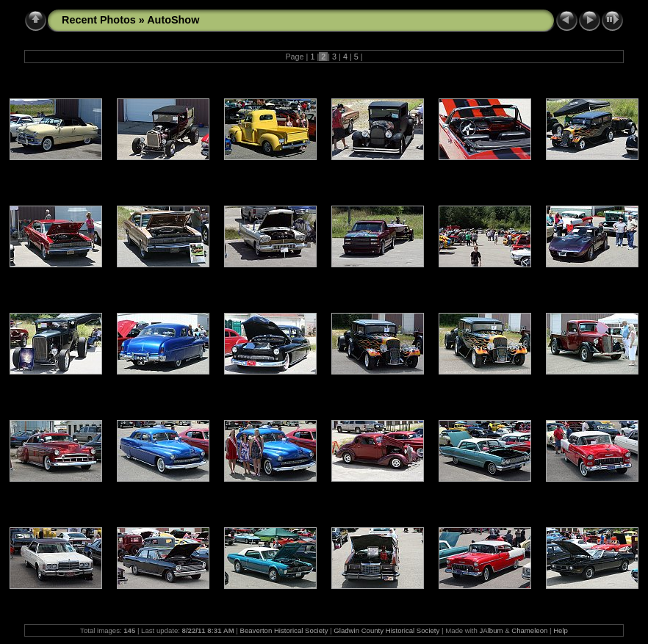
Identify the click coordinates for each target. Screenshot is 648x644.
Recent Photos (99, 20)
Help (561, 630)
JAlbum (492, 630)
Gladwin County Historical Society (386, 630)
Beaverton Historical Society (284, 630)
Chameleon (529, 630)
